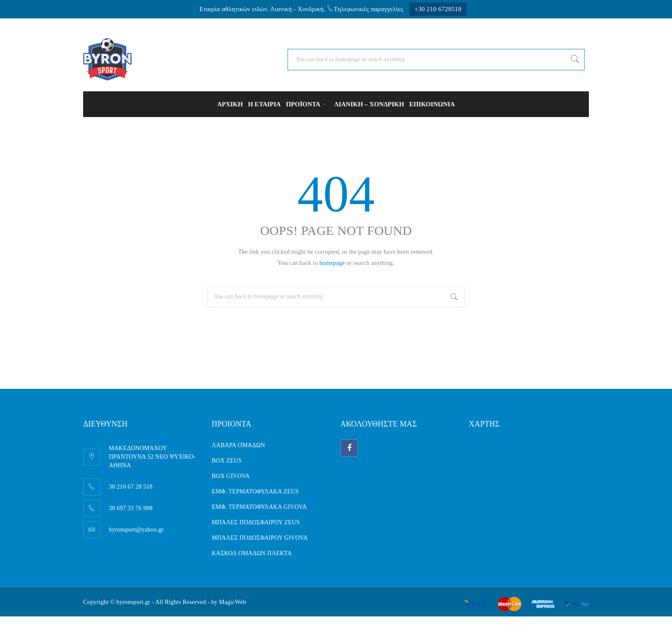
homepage (332, 263)
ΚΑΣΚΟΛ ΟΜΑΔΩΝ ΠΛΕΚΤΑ (252, 553)
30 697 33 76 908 (131, 508)
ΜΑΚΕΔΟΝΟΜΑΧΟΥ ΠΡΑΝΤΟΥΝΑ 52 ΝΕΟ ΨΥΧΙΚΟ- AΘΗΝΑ (152, 457)
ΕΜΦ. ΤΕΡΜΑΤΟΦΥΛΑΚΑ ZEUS (255, 491)
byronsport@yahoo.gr (136, 530)
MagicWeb (232, 602)
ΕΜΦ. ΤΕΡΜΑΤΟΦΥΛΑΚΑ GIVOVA (259, 507)
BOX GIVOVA (231, 476)
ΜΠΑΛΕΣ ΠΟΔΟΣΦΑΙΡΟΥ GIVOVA (260, 538)
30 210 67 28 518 (131, 487)
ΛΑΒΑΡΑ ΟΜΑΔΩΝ (238, 445)
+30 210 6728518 (438, 9)
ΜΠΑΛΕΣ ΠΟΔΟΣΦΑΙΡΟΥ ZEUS (256, 522)
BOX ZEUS (227, 461)
